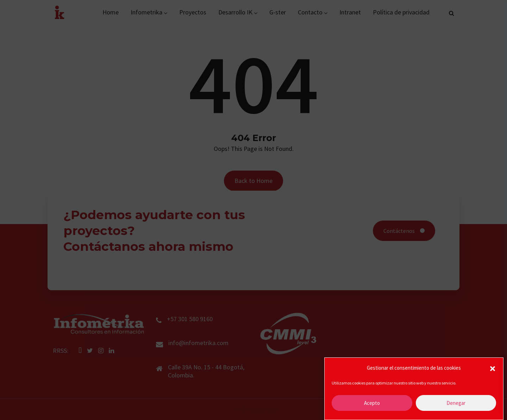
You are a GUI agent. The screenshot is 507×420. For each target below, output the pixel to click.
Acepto (372, 403)
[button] (493, 368)
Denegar (456, 403)
